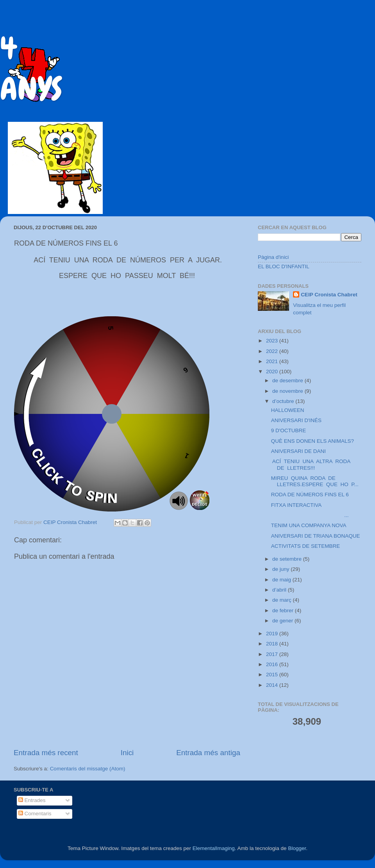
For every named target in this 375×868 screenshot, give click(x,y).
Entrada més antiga (208, 753)
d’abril (280, 590)
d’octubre (284, 401)
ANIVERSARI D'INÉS (296, 420)
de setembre (288, 559)
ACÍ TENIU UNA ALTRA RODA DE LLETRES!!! (312, 464)
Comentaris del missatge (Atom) (88, 769)
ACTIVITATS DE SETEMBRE (306, 546)
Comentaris (35, 814)
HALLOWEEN (288, 410)
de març (283, 600)
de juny (281, 569)
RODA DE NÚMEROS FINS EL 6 (310, 495)
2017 (273, 654)
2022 (273, 351)
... (310, 515)
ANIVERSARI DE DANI (298, 451)
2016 (273, 664)
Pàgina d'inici (273, 257)
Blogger (297, 848)
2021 (273, 361)
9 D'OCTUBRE (289, 430)
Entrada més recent (46, 753)
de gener (283, 621)
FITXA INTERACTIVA (296, 505)
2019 (273, 634)
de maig (282, 580)
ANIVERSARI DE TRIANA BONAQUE (316, 536)
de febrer (284, 610)
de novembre (288, 391)
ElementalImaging (214, 848)
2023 (273, 341)
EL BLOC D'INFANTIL (284, 266)
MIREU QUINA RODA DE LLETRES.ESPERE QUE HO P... (315, 481)
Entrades (32, 800)
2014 (273, 685)
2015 (273, 675)
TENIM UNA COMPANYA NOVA (309, 525)
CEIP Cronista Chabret (329, 295)
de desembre (288, 381)
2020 (273, 372)
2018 (273, 644)
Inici (127, 753)
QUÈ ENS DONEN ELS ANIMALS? (312, 441)
